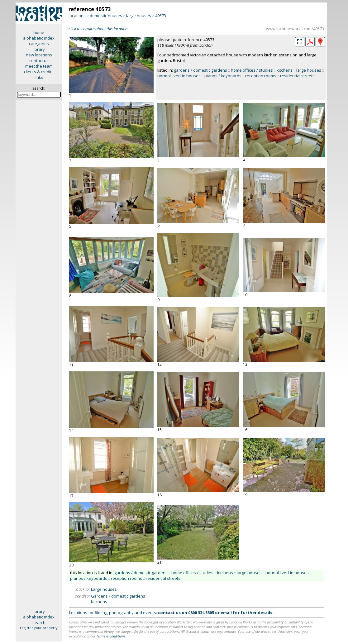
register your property (39, 628)
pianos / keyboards (223, 76)
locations (77, 16)
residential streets (297, 76)
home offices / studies (252, 70)
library (39, 49)
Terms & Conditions (111, 636)
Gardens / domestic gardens (118, 596)
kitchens (285, 70)
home (39, 32)
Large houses (104, 589)
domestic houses (106, 16)
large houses (139, 16)
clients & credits (39, 72)
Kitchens (99, 602)
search (39, 623)
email (226, 613)
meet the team (39, 66)
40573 (161, 16)
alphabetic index (39, 38)
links (39, 77)
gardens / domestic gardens (200, 70)
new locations (39, 55)
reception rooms (261, 76)
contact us (39, 60)
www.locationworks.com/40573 (295, 29)
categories (39, 44)
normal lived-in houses (179, 76)
